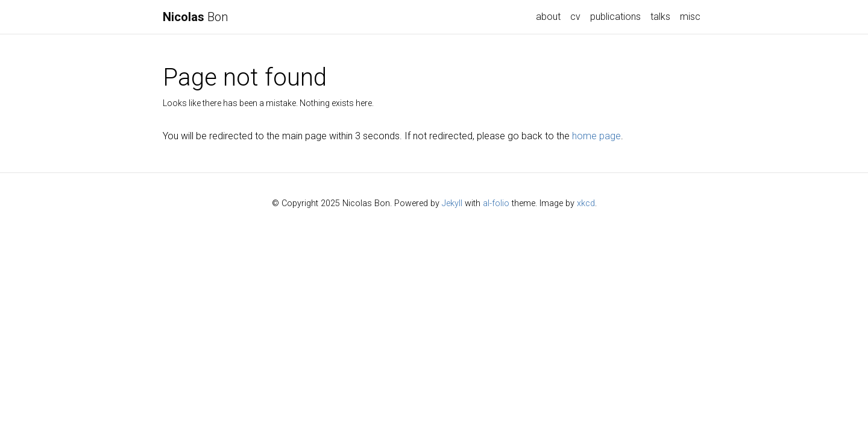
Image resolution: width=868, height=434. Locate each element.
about (548, 17)
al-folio (496, 203)
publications (615, 17)
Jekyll (452, 203)
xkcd (586, 203)
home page (596, 136)
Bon (195, 17)
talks (660, 17)
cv (575, 17)
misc (690, 17)
